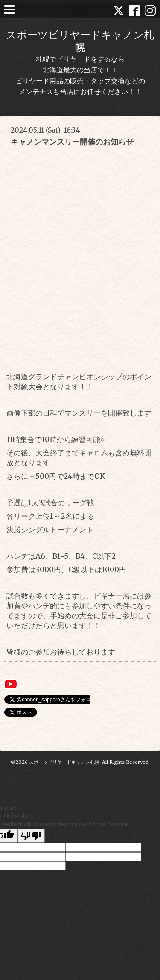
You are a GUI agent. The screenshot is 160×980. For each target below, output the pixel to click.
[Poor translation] (31, 836)
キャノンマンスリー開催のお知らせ (72, 142)
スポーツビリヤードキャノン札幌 (80, 41)
